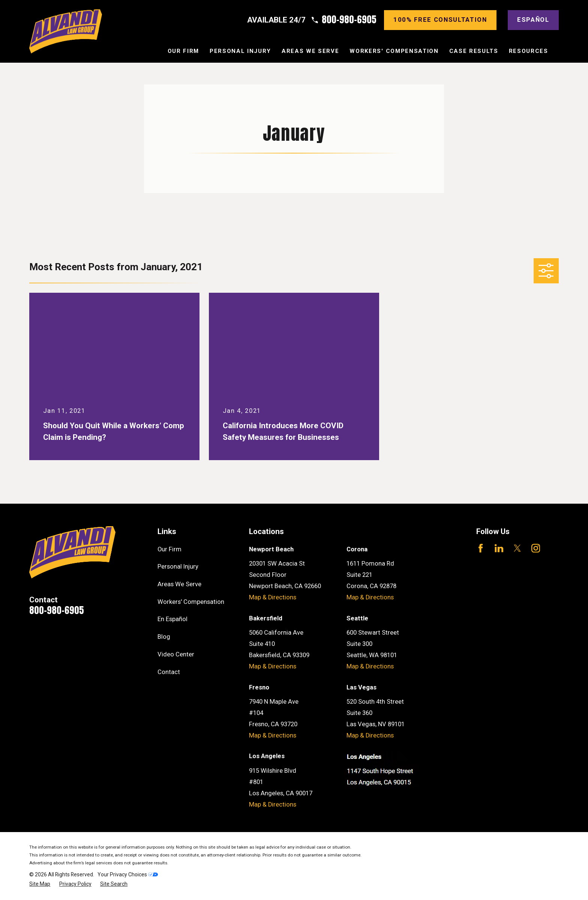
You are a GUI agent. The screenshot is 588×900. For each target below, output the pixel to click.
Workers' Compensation (191, 602)
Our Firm (169, 549)
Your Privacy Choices (128, 874)
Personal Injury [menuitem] (240, 51)
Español (533, 20)
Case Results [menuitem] (474, 51)
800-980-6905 (349, 20)
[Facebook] (481, 548)
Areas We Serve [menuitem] (310, 51)
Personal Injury (178, 567)
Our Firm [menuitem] (183, 51)
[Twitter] (517, 548)
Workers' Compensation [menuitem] (394, 51)
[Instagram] (536, 548)
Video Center (176, 654)
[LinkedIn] (499, 548)
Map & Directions (273, 597)
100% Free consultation (440, 20)
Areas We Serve (179, 584)
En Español (172, 619)
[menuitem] (40, 884)
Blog (164, 637)
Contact (169, 672)
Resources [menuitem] (529, 51)
